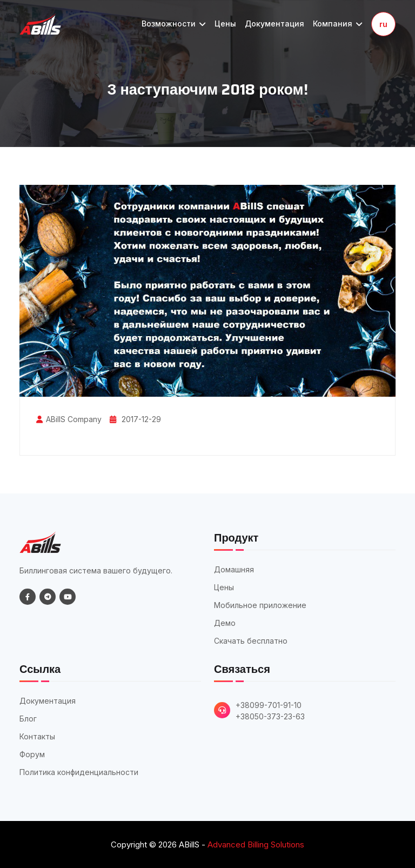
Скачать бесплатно (251, 641)
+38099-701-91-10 (269, 705)
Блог (28, 719)
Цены (225, 24)
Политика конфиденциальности (79, 772)
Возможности (174, 24)
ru (383, 24)
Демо (225, 623)
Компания (338, 24)
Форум (32, 754)
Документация (275, 24)
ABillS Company (74, 419)
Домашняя (234, 569)
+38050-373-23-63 (270, 716)
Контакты (37, 736)
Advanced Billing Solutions (256, 844)
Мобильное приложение (260, 605)
